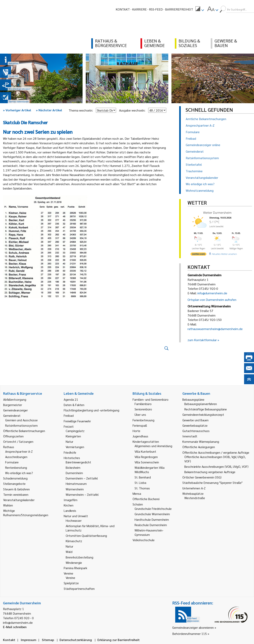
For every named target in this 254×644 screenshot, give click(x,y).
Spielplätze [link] (71, 583)
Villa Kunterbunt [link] (145, 451)
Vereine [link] (70, 578)
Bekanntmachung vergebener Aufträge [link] (210, 472)
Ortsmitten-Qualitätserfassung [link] (86, 536)
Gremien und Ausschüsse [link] (21, 420)
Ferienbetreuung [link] (143, 420)
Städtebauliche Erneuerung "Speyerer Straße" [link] (212, 483)
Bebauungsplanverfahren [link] (201, 404)
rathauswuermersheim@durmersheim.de (215, 329)
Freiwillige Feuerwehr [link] (77, 421)
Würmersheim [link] (75, 489)
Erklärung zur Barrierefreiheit (119, 640)
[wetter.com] (198, 255)
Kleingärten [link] (73, 436)
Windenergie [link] (74, 563)
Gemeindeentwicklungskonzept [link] (203, 414)
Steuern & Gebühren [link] (16, 489)
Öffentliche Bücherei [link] (146, 499)
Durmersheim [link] (74, 473)
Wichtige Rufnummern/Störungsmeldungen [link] (26, 513)
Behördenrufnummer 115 (190, 634)
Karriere (139, 9)
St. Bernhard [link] (143, 477)
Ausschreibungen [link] (16, 457)
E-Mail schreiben (15, 627)
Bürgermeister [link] (13, 405)
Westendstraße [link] (195, 498)
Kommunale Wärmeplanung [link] (201, 441)
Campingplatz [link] (75, 431)
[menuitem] (200, 9)
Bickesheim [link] (73, 467)
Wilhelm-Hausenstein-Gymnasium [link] (149, 532)
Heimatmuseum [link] (76, 484)
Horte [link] (136, 431)
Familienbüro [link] (143, 404)
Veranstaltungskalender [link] (19, 500)
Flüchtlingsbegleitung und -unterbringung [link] (91, 410)
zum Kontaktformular (202, 340)
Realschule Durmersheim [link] (151, 525)
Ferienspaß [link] (140, 425)
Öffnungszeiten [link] (13, 436)
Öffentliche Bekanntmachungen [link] (24, 431)
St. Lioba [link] (140, 483)
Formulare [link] (12, 462)
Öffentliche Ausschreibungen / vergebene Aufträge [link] (216, 452)
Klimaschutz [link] (74, 541)
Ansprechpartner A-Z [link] (19, 451)
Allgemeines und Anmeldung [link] (153, 446)
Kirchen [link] (69, 505)
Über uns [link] (140, 414)
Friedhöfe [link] (70, 452)
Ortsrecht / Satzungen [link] (18, 441)
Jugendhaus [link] (140, 436)
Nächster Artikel (49, 110)
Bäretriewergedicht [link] (78, 462)
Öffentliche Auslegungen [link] (199, 447)
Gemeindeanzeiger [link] (15, 410)
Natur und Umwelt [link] (76, 516)
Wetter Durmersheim (217, 213)
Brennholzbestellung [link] (79, 557)
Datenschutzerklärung (76, 640)
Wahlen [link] (8, 505)
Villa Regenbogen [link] (146, 457)
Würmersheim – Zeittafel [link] (82, 494)
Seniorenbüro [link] (143, 409)
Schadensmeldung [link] (15, 478)
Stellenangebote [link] (14, 484)
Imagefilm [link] (71, 500)
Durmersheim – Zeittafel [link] (82, 478)
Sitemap (48, 640)
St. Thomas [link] (142, 488)
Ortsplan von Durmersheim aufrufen (212, 300)
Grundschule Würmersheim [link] (152, 514)
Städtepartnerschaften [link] (79, 589)
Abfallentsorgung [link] (15, 399)
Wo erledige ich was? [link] (19, 473)
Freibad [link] (69, 415)
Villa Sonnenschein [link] (147, 462)
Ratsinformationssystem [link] (21, 425)
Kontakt (123, 9)
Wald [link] (69, 552)
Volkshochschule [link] (144, 540)
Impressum (29, 640)
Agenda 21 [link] (71, 399)
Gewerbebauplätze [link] (195, 425)
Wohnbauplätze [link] (193, 493)
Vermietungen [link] (75, 447)
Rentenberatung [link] (16, 467)
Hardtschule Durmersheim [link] (152, 519)
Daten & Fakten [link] (74, 405)
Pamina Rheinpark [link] (75, 568)
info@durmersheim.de (212, 293)
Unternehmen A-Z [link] (194, 488)
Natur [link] (69, 441)
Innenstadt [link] (190, 436)
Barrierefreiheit (179, 9)
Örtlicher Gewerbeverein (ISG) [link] (202, 477)
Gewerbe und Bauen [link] (195, 420)
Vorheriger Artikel (17, 110)
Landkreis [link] (70, 511)
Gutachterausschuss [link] (196, 431)
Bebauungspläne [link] (193, 399)
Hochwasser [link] (74, 520)
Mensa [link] (137, 493)
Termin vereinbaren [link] (16, 494)
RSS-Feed (156, 9)
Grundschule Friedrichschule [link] (153, 509)
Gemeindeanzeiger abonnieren (193, 627)
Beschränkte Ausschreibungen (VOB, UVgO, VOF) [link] (216, 466)
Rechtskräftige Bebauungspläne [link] (206, 409)
